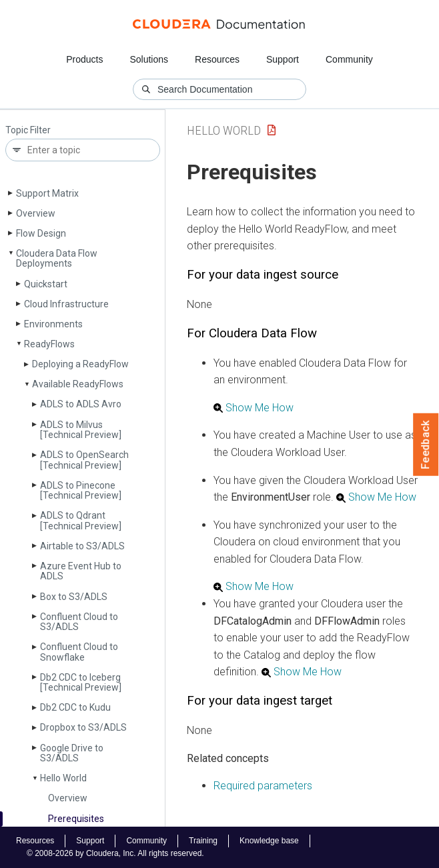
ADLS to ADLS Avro (81, 404)
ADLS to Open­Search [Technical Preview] (84, 460)
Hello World (63, 778)
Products (84, 59)
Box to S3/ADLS (74, 597)
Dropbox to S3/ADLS (83, 727)
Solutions (149, 59)
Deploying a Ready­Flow (80, 364)
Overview (36, 213)
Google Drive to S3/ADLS (72, 753)
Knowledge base (269, 841)
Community (349, 59)
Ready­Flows (49, 344)
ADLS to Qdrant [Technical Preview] (81, 520)
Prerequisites (76, 819)
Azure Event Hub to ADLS (81, 571)
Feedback (426, 445)
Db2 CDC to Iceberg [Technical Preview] (81, 682)
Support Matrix (47, 193)
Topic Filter (28, 130)
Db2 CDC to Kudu (75, 707)
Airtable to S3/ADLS (82, 546)
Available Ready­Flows (78, 384)
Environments (53, 324)
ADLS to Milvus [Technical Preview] (81, 430)
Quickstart (46, 284)
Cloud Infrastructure (66, 304)
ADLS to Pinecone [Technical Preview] (81, 490)
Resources (217, 59)
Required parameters (263, 786)
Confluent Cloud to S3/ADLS (79, 622)
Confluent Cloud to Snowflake (79, 652)
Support (283, 59)
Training (203, 841)
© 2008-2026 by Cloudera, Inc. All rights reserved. (115, 853)
